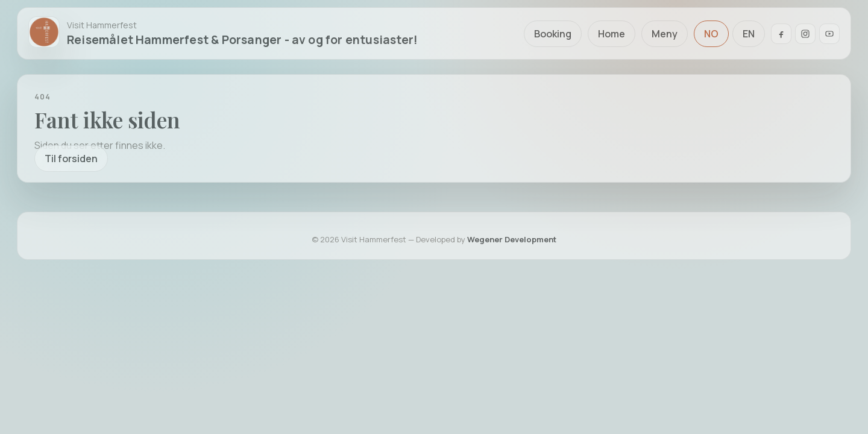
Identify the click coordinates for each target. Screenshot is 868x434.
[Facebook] (781, 34)
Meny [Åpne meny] (665, 34)
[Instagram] (805, 34)
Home (612, 34)
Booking (553, 34)
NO (711, 34)
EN (749, 34)
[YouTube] (829, 34)
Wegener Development (512, 239)
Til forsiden (71, 159)
